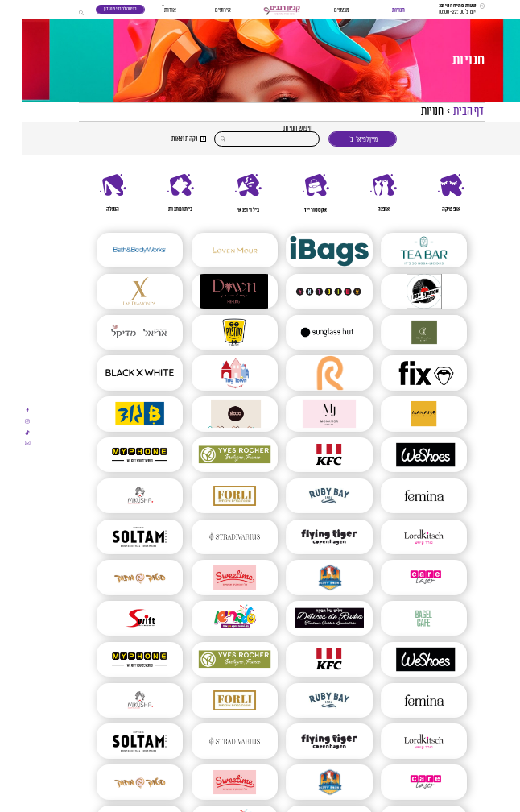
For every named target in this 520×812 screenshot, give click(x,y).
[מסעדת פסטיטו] (213, 332)
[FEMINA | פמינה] (402, 496)
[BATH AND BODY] (118, 250)
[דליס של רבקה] (307, 618)
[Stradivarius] (213, 537)
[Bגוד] (118, 414)
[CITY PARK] (307, 577)
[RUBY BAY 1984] (307, 496)
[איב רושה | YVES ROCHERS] (213, 455)
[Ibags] (307, 250)
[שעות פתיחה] (440, 10)
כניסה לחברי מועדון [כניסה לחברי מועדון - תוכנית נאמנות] (99, 9)
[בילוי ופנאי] (226, 194)
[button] (260, 10)
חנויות (377, 10)
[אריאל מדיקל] (118, 332)
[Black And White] (118, 373)
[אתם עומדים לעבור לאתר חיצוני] (6, 410)
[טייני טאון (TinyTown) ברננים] (213, 373)
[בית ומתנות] (159, 194)
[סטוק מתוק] (118, 577)
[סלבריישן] (213, 618)
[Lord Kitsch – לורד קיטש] (402, 537)
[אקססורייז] (294, 194)
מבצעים (320, 10)
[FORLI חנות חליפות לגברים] (213, 496)
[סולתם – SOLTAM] (118, 537)
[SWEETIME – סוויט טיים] (213, 577)
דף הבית (447, 112)
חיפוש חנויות (276, 128)
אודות (149, 10)
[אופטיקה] (429, 194)
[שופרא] (307, 291)
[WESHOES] (402, 455)
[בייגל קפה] (402, 618)
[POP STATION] (402, 291)
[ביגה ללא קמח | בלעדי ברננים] (402, 332)
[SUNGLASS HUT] (307, 332)
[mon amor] (307, 414)
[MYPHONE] (118, 455)
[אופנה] (361, 193)
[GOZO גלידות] (213, 414)
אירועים (201, 10)
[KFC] (307, 455)
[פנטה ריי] (307, 373)
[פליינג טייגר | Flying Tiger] (307, 537)
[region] (260, 194)
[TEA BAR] (402, 250)
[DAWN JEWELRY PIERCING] (213, 291)
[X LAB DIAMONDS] (118, 291)
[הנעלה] (91, 193)
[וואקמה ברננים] (402, 414)
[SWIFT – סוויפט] (118, 618)
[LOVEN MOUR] (213, 250)
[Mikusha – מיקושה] (118, 496)
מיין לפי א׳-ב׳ (341, 139)
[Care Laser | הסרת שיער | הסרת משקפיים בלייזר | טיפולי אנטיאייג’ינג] (402, 577)
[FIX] (402, 373)
